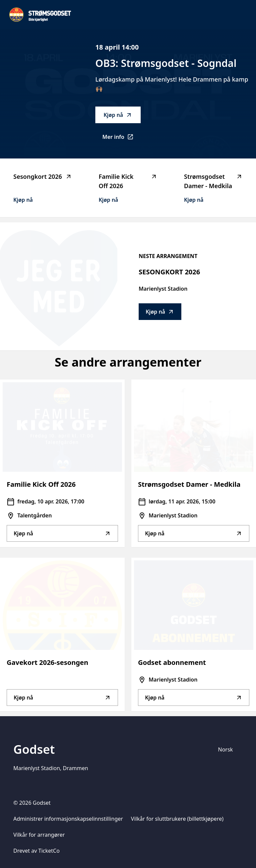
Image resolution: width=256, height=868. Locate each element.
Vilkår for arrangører (39, 835)
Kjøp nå (118, 115)
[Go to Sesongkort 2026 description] (59, 286)
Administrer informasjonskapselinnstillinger (68, 819)
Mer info (121, 139)
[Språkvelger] (228, 749)
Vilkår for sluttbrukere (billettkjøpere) (177, 819)
